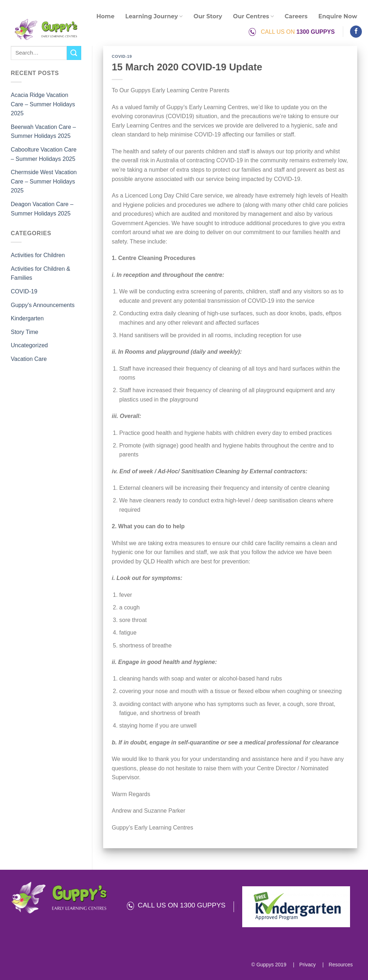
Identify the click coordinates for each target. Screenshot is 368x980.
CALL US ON (292, 32)
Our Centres (253, 17)
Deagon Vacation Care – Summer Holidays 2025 (42, 209)
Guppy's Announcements (43, 305)
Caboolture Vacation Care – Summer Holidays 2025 (44, 154)
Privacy (307, 965)
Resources (340, 965)
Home (105, 16)
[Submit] (74, 53)
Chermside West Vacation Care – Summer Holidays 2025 (44, 181)
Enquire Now (338, 16)
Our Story (208, 16)
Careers (296, 16)
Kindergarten (27, 318)
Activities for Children (38, 255)
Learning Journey (154, 17)
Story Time (24, 332)
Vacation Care (29, 359)
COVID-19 (24, 291)
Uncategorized (29, 345)
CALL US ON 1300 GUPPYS (176, 905)
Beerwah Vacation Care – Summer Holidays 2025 (43, 132)
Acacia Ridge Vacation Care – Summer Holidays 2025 (43, 104)
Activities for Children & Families (40, 273)
